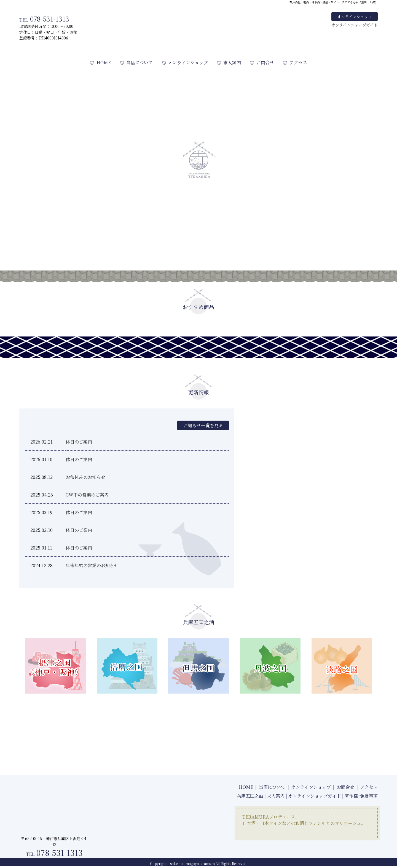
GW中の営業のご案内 (87, 495)
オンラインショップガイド (355, 25)
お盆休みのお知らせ (85, 477)
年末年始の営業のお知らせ (92, 565)
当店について (136, 63)
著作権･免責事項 (361, 796)
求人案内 (229, 63)
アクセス (295, 63)
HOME (100, 63)
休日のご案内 (79, 442)
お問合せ (262, 63)
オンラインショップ (355, 17)
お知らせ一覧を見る (202, 425)
